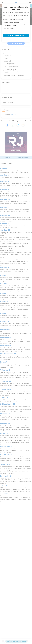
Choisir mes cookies (16, 32)
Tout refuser (16, 39)
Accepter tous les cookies (16, 35)
